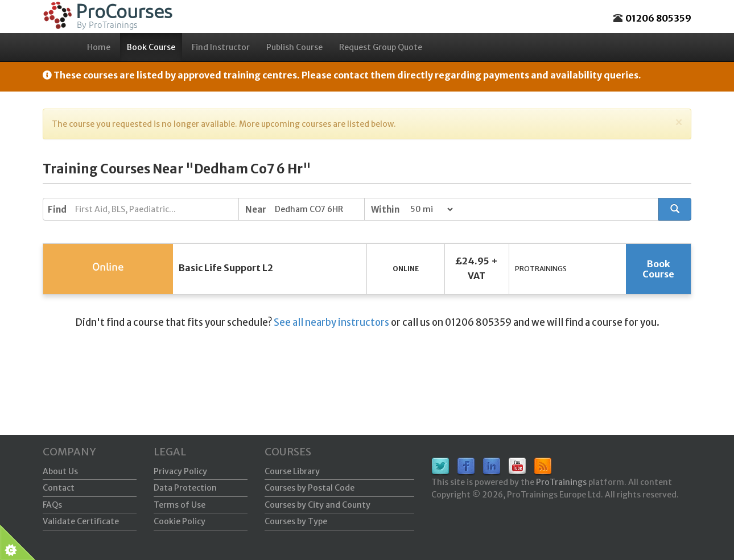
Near (256, 210)
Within (385, 210)
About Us (60, 471)
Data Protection (185, 488)
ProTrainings (561, 482)
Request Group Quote (381, 47)
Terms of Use (180, 505)
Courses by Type (296, 521)
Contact (59, 488)
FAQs (52, 505)
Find (57, 210)
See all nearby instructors (331, 322)
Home (99, 47)
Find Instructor (221, 47)
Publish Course (294, 47)
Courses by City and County (317, 505)
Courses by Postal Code (310, 488)
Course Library (292, 471)
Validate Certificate (81, 521)
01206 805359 (658, 18)
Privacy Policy (180, 471)
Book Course (151, 47)
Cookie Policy (180, 521)
